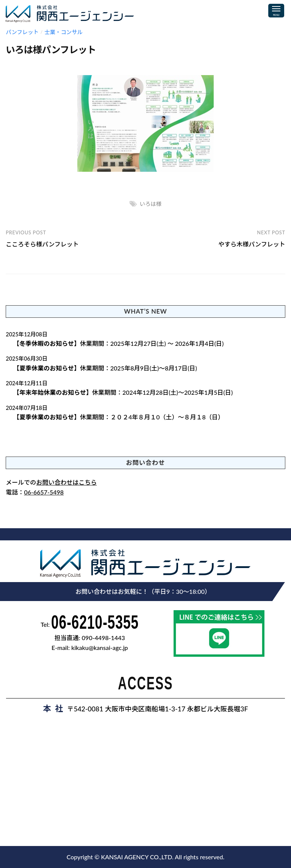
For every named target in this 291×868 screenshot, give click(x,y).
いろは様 (151, 204)
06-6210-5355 (95, 622)
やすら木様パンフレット (252, 244)
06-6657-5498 (44, 492)
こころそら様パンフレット (42, 244)
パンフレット (22, 32)
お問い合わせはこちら (66, 482)
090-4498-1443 (103, 638)
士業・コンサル (63, 32)
